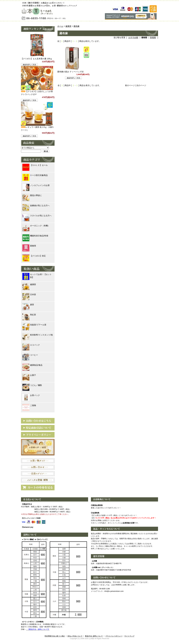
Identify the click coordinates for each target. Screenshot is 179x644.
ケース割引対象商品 (35, 175)
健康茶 (68, 26)
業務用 (29, 246)
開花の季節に (32, 195)
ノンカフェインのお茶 (36, 185)
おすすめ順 (133, 38)
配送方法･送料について (94, 636)
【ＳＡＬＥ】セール (35, 165)
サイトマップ (129, 636)
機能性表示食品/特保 (35, 236)
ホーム (60, 26)
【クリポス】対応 (34, 256)
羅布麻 (76, 26)
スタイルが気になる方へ (37, 216)
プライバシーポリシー (114, 636)
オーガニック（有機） (36, 226)
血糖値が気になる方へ (36, 206)
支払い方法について (75, 636)
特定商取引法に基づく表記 (55, 636)
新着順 (153, 38)
